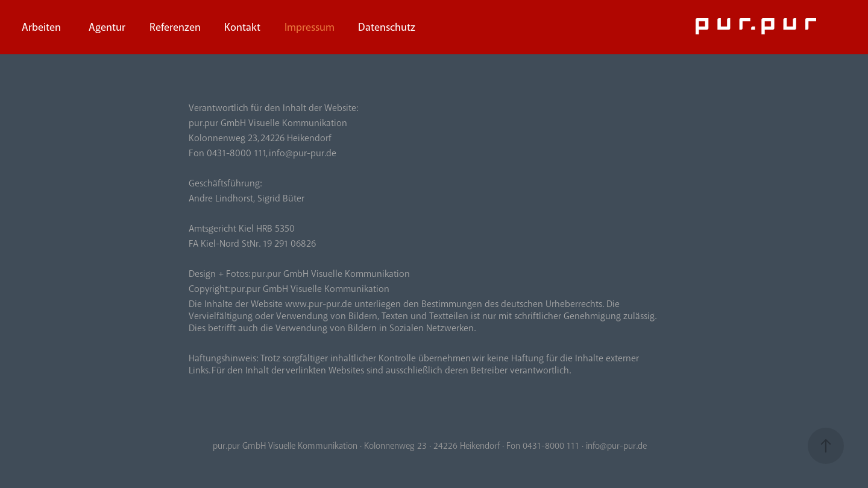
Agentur (107, 27)
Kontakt (242, 27)
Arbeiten (41, 27)
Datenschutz (387, 27)
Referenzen (175, 27)
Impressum (310, 27)
